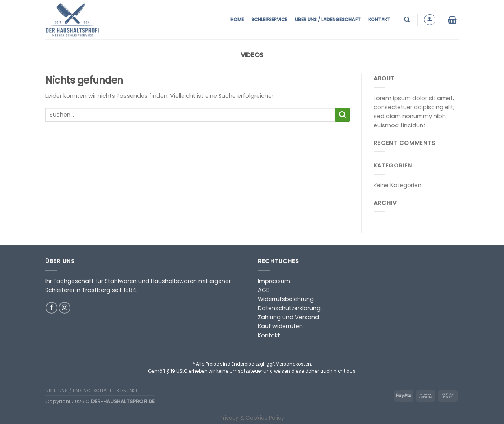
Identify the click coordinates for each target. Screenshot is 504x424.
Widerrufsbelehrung (286, 299)
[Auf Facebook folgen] (52, 308)
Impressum (274, 281)
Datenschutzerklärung (289, 308)
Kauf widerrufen (280, 326)
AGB (264, 290)
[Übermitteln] (342, 115)
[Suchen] (408, 20)
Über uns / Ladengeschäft (328, 20)
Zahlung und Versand (288, 317)
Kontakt (379, 20)
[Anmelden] (430, 20)
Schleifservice (269, 20)
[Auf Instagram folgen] (65, 308)
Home (237, 20)
